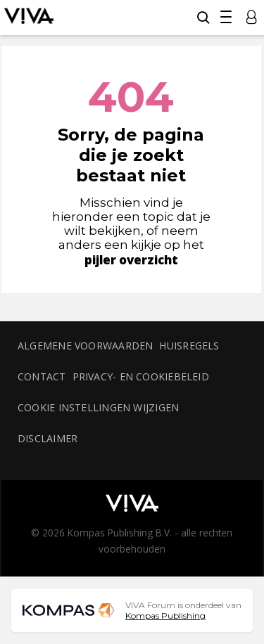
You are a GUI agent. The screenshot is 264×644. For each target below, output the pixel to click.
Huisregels (189, 346)
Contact (42, 376)
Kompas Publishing (165, 616)
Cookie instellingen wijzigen (98, 407)
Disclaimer (48, 438)
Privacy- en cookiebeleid (141, 376)
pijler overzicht (131, 260)
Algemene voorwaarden (85, 346)
